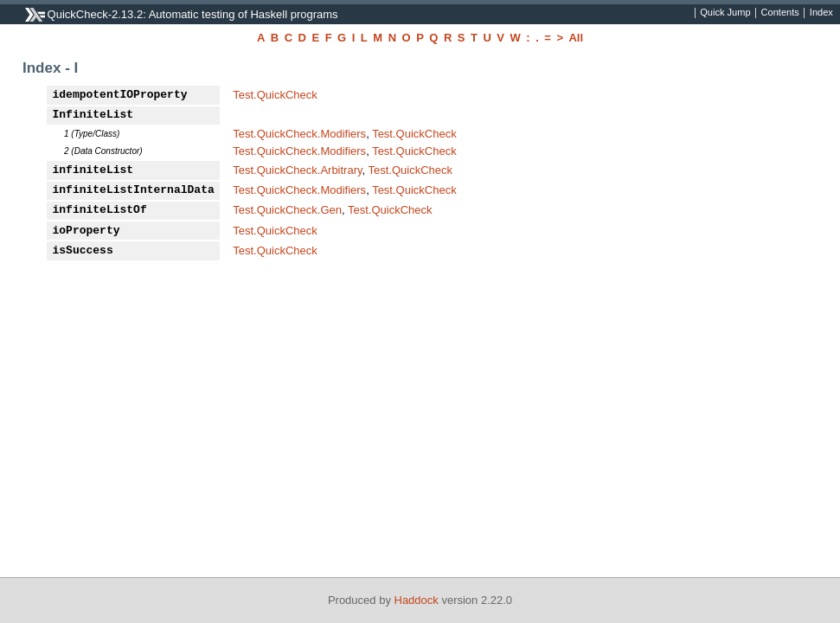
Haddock (417, 600)
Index (821, 13)
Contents (780, 13)
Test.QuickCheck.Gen (287, 210)
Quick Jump (725, 13)
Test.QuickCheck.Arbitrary (297, 170)
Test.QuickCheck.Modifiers (299, 134)
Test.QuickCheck (275, 95)
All (576, 38)
